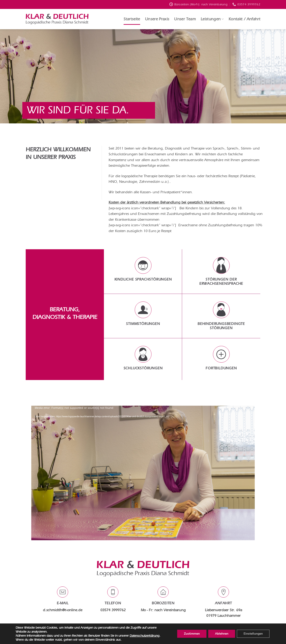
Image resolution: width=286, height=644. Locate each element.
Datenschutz (134, 632)
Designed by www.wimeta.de (143, 638)
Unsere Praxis (157, 19)
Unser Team (185, 19)
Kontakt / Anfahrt (244, 19)
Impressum (153, 632)
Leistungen (212, 19)
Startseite (132, 19)
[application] (143, 470)
